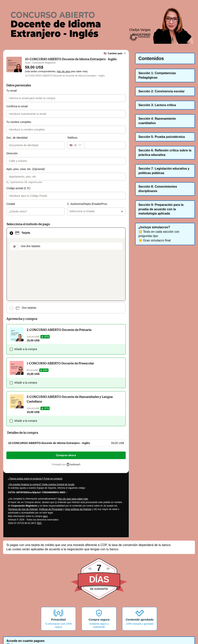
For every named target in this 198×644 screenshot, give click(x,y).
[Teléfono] (105, 145)
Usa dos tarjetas (30, 230)
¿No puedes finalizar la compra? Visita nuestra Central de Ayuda (41, 436)
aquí (45, 467)
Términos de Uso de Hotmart (23, 460)
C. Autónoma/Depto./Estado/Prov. (87, 188)
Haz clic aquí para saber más (73, 450)
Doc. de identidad (17, 138)
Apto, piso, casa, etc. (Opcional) (26, 169)
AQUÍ (83, 628)
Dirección (12, 153)
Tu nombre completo (19, 122)
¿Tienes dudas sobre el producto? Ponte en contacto (35, 430)
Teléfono (72, 138)
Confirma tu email (17, 106)
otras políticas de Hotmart (78, 460)
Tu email (12, 91)
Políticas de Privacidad (51, 460)
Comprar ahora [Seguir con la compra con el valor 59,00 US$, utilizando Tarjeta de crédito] (66, 407)
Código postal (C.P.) (18, 188)
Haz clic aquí (64, 71)
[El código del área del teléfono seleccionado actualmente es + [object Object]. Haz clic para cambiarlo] (76, 145)
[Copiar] (37, 443)
